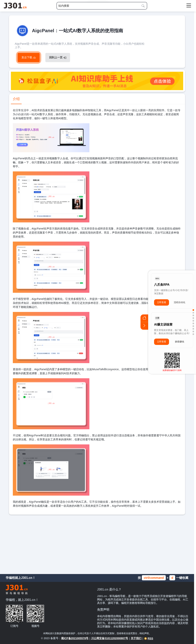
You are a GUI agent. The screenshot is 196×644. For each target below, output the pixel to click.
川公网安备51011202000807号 (110, 638)
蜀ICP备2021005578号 (75, 638)
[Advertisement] (97, 543)
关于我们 (136, 638)
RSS (149, 638)
